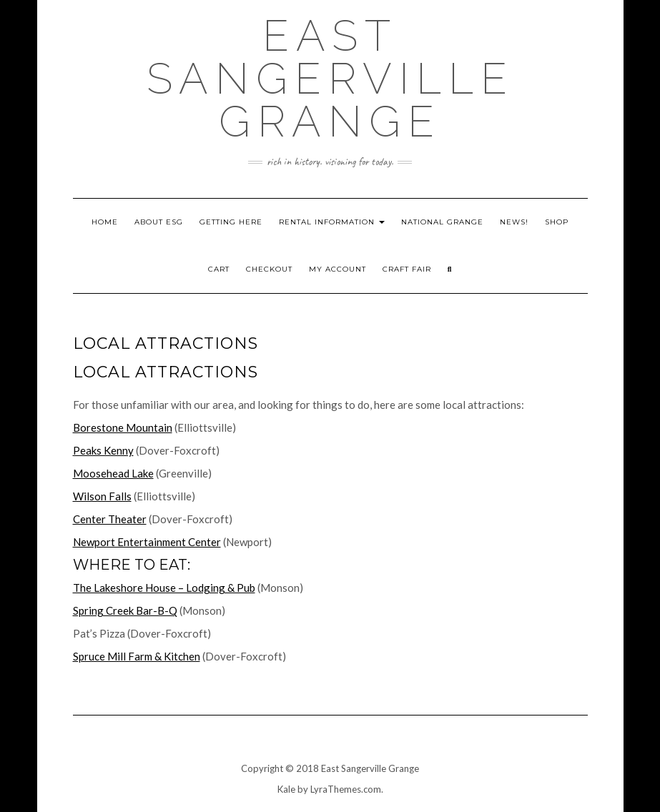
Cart (219, 269)
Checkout (269, 269)
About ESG (159, 222)
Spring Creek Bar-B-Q (125, 610)
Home (105, 222)
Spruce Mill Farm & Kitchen (137, 656)
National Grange (442, 222)
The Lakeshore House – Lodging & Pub (164, 588)
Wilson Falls (102, 496)
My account (338, 269)
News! (514, 222)
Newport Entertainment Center (147, 542)
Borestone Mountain (123, 427)
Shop (557, 222)
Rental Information (332, 222)
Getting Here (231, 222)
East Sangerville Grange (330, 79)
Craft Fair (407, 269)
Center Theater (110, 519)
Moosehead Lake (113, 473)
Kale (286, 789)
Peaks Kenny (103, 450)
